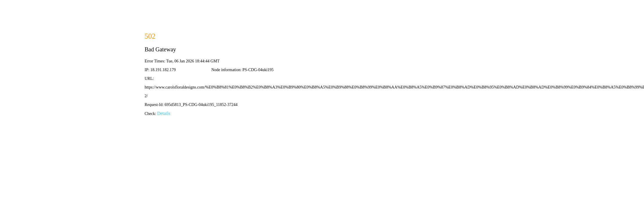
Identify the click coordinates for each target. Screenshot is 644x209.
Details (164, 113)
